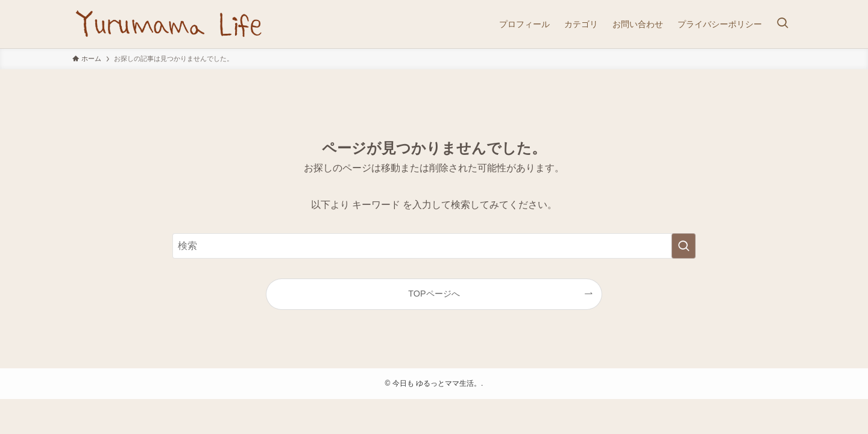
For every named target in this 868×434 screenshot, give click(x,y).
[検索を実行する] (684, 246)
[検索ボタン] (782, 24)
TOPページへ (434, 294)
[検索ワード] (434, 246)
